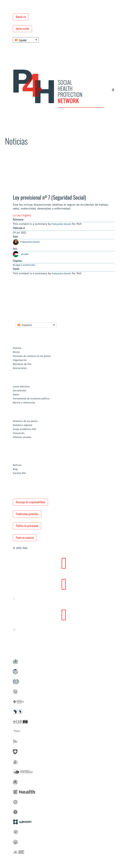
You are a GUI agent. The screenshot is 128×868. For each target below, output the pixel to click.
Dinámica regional (22, 425)
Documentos (19, 391)
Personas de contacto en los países (32, 356)
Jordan (21, 254)
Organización (20, 360)
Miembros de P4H (22, 364)
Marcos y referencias (24, 403)
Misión (16, 352)
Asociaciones (20, 368)
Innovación (19, 433)
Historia (17, 348)
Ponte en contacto (25, 538)
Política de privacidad (27, 526)
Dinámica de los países (25, 421)
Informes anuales (22, 437)
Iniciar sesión (22, 29)
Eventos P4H (19, 473)
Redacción (19, 155)
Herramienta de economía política (31, 399)
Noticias (29, 155)
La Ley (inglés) (22, 215)
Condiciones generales (27, 514)
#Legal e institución (24, 265)
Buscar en (21, 17)
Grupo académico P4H (24, 429)
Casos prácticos (21, 387)
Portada (8, 155)
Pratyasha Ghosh (61, 224)
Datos (16, 395)
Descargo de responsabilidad (30, 502)
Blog (15, 469)
